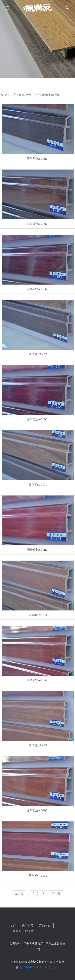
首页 (21, 95)
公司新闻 (16, 931)
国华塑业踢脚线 (50, 95)
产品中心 (31, 95)
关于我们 (27, 926)
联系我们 (31, 931)
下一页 (56, 894)
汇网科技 (53, 968)
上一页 (19, 894)
